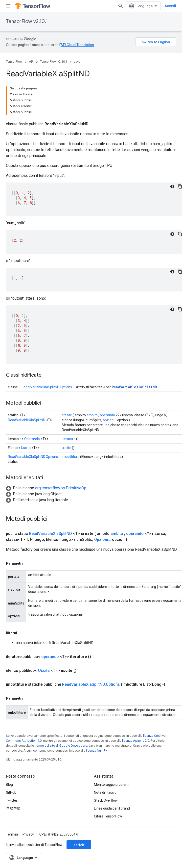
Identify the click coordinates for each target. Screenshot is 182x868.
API (31, 62)
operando (107, 377)
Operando (32, 401)
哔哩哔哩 (13, 817)
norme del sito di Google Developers (61, 708)
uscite (67, 410)
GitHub (11, 801)
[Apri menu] (8, 6)
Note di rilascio (105, 801)
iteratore (69, 401)
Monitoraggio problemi (112, 793)
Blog (9, 793)
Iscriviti (79, 854)
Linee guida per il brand (112, 817)
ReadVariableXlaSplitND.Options (33, 419)
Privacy (28, 843)
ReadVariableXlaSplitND (134, 349)
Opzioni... (103, 502)
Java (77, 62)
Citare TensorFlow (108, 825)
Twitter (12, 809)
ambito (92, 377)
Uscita (26, 410)
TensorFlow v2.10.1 (27, 21)
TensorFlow (14, 62)
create (67, 377)
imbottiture (71, 419)
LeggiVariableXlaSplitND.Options (47, 349)
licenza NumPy (96, 713)
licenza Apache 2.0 (136, 703)
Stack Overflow (106, 809)
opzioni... (110, 382)
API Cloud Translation (77, 45)
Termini (12, 843)
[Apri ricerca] (171, 6)
